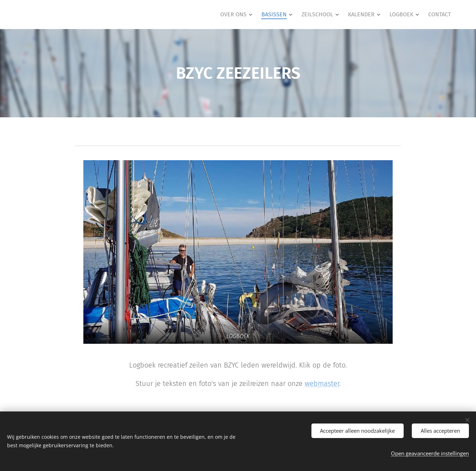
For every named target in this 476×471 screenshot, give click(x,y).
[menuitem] (237, 15)
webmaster (322, 383)
